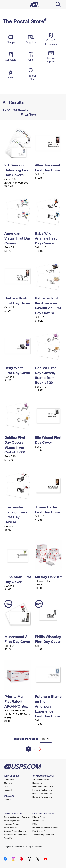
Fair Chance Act (40, 831)
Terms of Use (38, 821)
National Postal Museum (15, 831)
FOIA (35, 824)
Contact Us (9, 779)
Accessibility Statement (43, 835)
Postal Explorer (11, 828)
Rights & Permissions (42, 797)
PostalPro (8, 838)
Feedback (8, 790)
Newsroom (37, 783)
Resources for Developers (15, 835)
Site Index (8, 783)
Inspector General (12, 824)
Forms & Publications (42, 790)
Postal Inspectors (12, 821)
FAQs (6, 786)
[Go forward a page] (40, 749)
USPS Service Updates (43, 786)
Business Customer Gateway (17, 817)
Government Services (42, 793)
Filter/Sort (28, 114)
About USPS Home (41, 779)
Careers (7, 799)
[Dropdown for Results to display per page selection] (46, 739)
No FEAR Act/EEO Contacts (45, 828)
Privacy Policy (39, 817)
